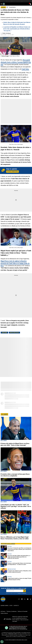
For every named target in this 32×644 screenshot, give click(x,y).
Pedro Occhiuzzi (7, 33)
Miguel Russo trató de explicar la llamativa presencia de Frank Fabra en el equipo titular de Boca (15, 263)
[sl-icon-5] (31, 599)
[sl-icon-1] (19, 599)
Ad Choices (3, 611)
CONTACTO (16, 606)
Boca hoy (9, 1)
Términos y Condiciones (22, 593)
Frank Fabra (4, 333)
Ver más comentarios (13, 172)
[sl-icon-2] (22, 599)
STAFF (11, 606)
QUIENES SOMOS (4, 606)
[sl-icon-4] (28, 599)
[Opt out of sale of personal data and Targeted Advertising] (2, 642)
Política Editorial (4, 613)
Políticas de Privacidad (22, 611)
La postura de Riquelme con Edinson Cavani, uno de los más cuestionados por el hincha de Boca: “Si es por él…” (17, 29)
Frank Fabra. (25, 69)
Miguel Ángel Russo (14, 333)
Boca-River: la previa (17, 1)
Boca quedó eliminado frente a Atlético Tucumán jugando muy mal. (16, 62)
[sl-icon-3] (25, 599)
